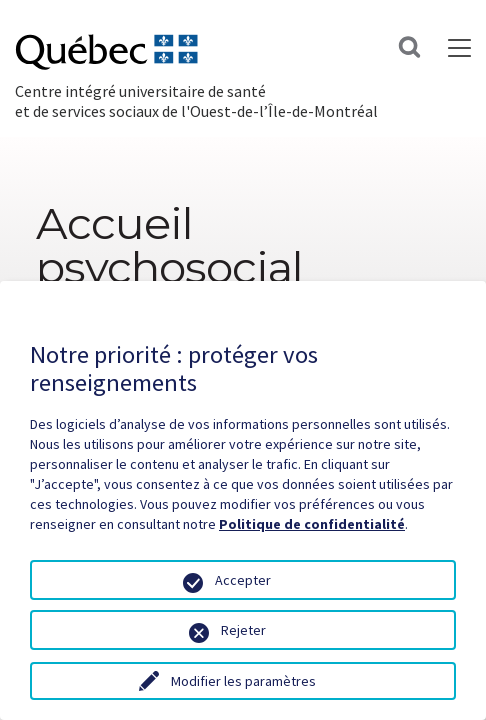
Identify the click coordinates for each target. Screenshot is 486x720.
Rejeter (243, 630)
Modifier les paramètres (243, 681)
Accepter (243, 580)
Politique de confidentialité (312, 524)
